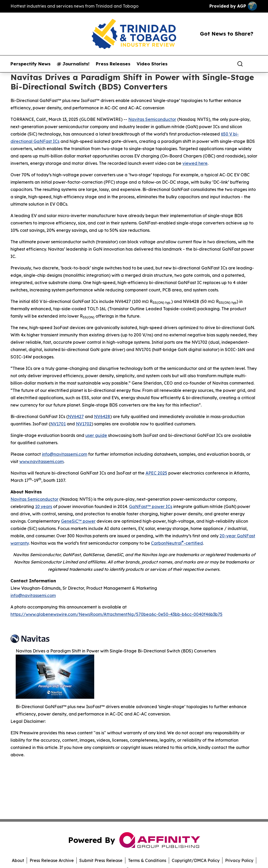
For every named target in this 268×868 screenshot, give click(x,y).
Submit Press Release (101, 860)
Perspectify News (30, 64)
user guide (96, 435)
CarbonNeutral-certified (177, 543)
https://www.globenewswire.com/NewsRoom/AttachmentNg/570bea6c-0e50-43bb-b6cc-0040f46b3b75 (116, 614)
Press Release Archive (52, 860)
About (18, 860)
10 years (44, 506)
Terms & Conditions (147, 860)
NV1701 (58, 424)
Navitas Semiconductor (152, 119)
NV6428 (102, 416)
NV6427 (76, 416)
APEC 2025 (156, 473)
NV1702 (84, 424)
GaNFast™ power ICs (151, 506)
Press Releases (113, 64)
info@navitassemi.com (65, 454)
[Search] (240, 64)
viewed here (195, 163)
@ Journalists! (73, 64)
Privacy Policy (239, 860)
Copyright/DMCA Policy (196, 860)
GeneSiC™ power (78, 521)
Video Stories (152, 64)
